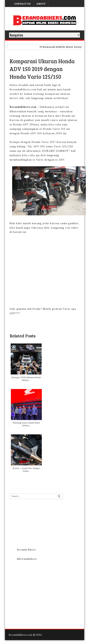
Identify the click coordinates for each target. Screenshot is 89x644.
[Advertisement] (36, 589)
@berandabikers (27, 559)
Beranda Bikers (26, 550)
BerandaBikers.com (23, 107)
